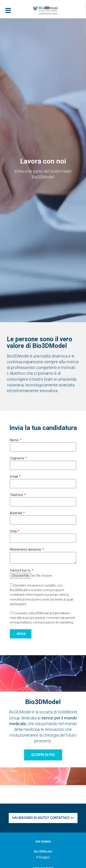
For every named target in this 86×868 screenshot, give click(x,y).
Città (14, 531)
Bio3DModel (43, 851)
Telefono (17, 495)
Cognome (17, 458)
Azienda (16, 513)
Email (14, 477)
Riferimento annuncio (26, 549)
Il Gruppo (43, 857)
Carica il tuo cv (21, 570)
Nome (15, 440)
